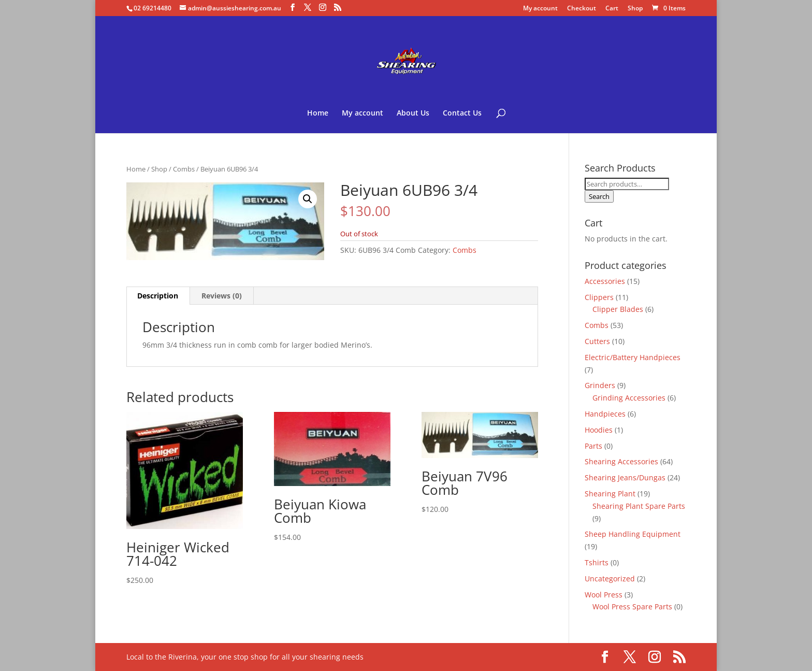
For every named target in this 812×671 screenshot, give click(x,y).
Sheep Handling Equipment (633, 534)
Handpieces (605, 414)
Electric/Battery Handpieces (633, 357)
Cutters (597, 341)
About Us (413, 113)
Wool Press (604, 595)
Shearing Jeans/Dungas (625, 477)
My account (540, 9)
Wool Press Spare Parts (632, 606)
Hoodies (599, 430)
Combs (184, 169)
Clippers (599, 297)
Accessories (605, 281)
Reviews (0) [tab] (222, 296)
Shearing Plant (610, 494)
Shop (635, 9)
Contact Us (462, 113)
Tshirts (597, 562)
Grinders (600, 385)
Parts (593, 446)
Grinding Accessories (629, 398)
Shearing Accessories (621, 461)
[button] (308, 199)
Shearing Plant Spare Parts (639, 506)
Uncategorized (610, 579)
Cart (612, 9)
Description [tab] (158, 296)
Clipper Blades (618, 309)
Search (599, 196)
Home (318, 113)
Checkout (582, 9)
